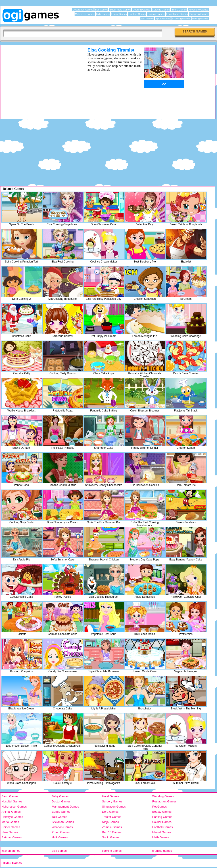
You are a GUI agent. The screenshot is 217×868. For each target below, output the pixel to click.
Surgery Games (112, 801)
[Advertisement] (38, 79)
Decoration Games (83, 10)
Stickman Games (63, 822)
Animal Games (11, 812)
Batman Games (12, 837)
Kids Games (103, 14)
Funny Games (119, 14)
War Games (147, 19)
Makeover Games (85, 14)
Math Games (161, 837)
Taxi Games (59, 817)
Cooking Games (141, 10)
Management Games (65, 807)
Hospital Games (12, 801)
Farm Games (10, 796)
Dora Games (110, 812)
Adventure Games (198, 10)
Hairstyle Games (12, 817)
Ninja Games (110, 822)
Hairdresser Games (14, 807)
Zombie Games (112, 827)
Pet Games (160, 807)
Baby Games (60, 796)
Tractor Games (112, 817)
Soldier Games (162, 822)
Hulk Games (60, 837)
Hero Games (10, 832)
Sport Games (163, 19)
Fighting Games (137, 14)
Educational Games (177, 14)
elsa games (59, 851)
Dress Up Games (199, 14)
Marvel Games (162, 832)
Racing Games (200, 19)
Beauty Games (162, 812)
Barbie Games (61, 812)
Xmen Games (61, 832)
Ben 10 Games (112, 832)
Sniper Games (11, 827)
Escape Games (156, 14)
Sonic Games (111, 837)
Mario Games (10, 822)
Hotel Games (111, 796)
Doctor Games (61, 801)
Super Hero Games (120, 10)
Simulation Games (114, 807)
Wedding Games (163, 796)
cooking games (112, 851)
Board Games (179, 10)
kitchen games (11, 851)
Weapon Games (62, 827)
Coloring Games (161, 10)
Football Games (163, 827)
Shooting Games (181, 19)
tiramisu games (162, 851)
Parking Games (162, 817)
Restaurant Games (164, 801)
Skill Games (101, 10)
